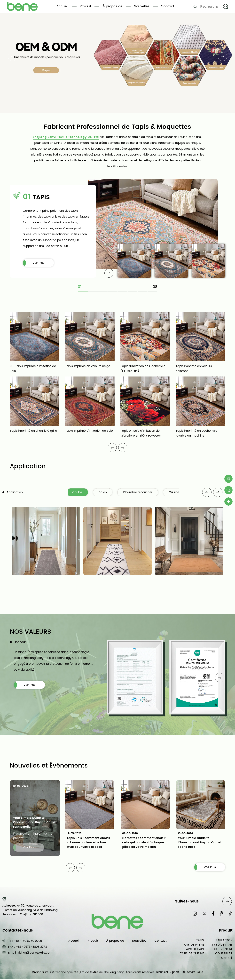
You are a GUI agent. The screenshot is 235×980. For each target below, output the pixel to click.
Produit (86, 6)
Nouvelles (142, 6)
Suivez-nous (187, 902)
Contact (168, 6)
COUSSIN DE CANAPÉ (224, 956)
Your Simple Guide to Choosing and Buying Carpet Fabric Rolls (35, 823)
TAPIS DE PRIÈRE (193, 945)
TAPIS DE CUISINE (192, 954)
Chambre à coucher (140, 493)
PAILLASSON (224, 941)
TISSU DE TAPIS (222, 945)
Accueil (62, 6)
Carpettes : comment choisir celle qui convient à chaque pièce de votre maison (144, 843)
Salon (105, 493)
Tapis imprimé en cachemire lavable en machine (196, 433)
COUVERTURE (223, 950)
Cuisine (177, 493)
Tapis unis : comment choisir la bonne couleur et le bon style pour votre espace (88, 843)
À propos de (113, 6)
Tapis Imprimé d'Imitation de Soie (89, 431)
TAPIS (200, 941)
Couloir (79, 493)
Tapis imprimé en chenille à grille (33, 431)
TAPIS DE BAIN (194, 950)
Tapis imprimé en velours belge (88, 366)
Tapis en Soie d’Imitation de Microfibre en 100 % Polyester (141, 433)
